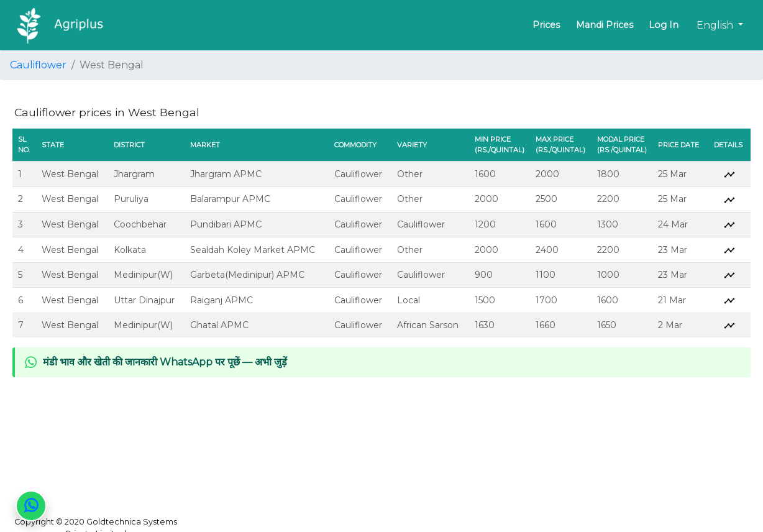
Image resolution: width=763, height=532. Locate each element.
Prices (546, 25)
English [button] (716, 25)
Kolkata (130, 250)
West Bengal (70, 174)
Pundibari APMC (226, 224)
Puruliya (131, 199)
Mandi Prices (605, 25)
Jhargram (134, 174)
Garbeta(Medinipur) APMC (247, 275)
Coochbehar (140, 224)
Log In (664, 25)
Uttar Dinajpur (144, 300)
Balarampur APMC (230, 199)
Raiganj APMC (222, 300)
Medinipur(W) (143, 275)
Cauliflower (38, 65)
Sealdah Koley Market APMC (253, 250)
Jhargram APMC (226, 174)
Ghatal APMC (219, 325)
